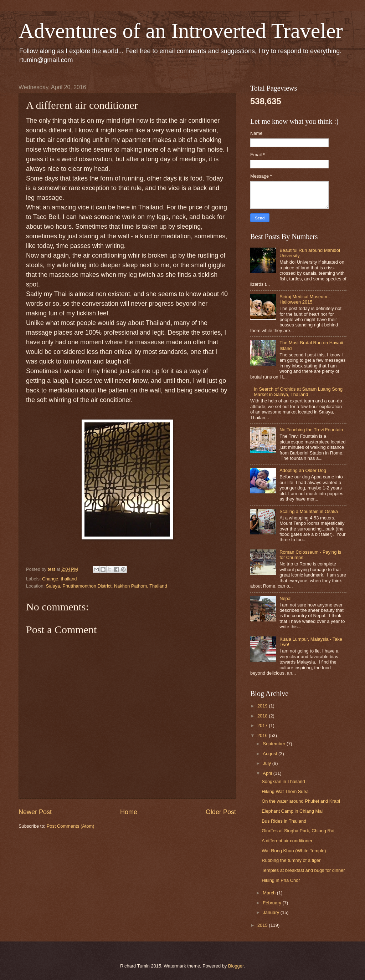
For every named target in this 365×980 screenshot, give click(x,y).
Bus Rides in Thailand (284, 821)
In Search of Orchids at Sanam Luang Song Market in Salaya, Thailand (298, 392)
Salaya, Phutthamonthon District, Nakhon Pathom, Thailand (107, 586)
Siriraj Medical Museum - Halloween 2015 (305, 299)
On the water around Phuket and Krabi (301, 801)
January (271, 912)
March (270, 893)
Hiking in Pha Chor (281, 880)
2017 (263, 725)
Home (129, 812)
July (267, 763)
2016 (263, 735)
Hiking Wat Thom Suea (285, 791)
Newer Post (35, 812)
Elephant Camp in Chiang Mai (292, 811)
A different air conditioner (287, 841)
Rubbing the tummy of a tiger (291, 860)
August (271, 754)
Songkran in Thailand (283, 781)
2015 (263, 925)
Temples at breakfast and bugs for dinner (303, 870)
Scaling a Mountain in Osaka (309, 511)
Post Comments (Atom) (71, 826)
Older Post (221, 812)
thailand (69, 579)
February (273, 903)
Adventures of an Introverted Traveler (181, 31)
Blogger (236, 966)
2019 (263, 706)
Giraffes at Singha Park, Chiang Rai (298, 831)
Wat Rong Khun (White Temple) (294, 851)
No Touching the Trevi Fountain (311, 430)
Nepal (286, 598)
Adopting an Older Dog (303, 470)
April (268, 773)
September (275, 744)
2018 (263, 716)
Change (50, 579)
